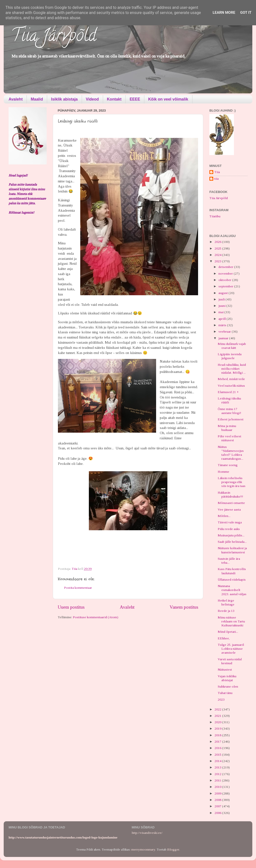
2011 (218, 780)
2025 (218, 248)
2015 (218, 755)
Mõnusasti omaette (231, 503)
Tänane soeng (228, 465)
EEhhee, (224, 638)
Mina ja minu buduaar (227, 428)
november (226, 273)
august (223, 293)
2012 (218, 774)
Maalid (37, 99)
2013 (218, 767)
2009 (218, 793)
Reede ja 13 (226, 611)
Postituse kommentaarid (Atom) (96, 617)
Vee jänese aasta (229, 509)
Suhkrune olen (228, 686)
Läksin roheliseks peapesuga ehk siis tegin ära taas (232, 482)
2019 (218, 728)
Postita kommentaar (78, 588)
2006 (218, 813)
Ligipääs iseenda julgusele (230, 356)
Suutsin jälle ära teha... (229, 561)
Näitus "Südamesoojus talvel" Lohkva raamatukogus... (231, 453)
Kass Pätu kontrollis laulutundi (232, 571)
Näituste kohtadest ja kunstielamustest (232, 550)
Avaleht (16, 99)
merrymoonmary (143, 849)
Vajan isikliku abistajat (227, 678)
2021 (218, 716)
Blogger (173, 849)
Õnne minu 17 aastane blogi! (229, 411)
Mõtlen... (224, 516)
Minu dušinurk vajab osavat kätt (232, 346)
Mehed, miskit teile (231, 379)
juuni (222, 306)
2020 (218, 722)
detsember (226, 267)
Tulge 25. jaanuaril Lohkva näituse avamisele (231, 649)
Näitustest (225, 669)
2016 (218, 748)
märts (223, 325)
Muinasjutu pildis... (231, 535)
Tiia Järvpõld (54, 37)
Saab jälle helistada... (232, 542)
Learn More (224, 13)
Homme (223, 472)
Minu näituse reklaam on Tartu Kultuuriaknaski (231, 621)
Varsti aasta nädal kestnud (230, 661)
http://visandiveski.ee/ (147, 833)
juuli (222, 299)
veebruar (225, 331)
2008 (218, 800)
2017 (218, 742)
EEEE (135, 99)
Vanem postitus (184, 607)
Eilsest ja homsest (231, 419)
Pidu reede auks (229, 529)
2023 (218, 261)
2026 (218, 242)
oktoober (225, 280)
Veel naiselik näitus (231, 386)
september (226, 286)
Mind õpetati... (228, 632)
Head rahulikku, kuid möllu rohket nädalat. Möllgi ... (232, 369)
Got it (246, 13)
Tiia (217, 172)
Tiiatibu (215, 216)
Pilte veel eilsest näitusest (229, 438)
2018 (218, 735)
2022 (218, 709)
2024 (218, 255)
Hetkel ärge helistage (226, 602)
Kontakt (114, 99)
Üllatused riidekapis (232, 580)
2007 (218, 806)
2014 (218, 761)
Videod (92, 99)
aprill (222, 319)
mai (221, 312)
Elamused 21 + (228, 392)
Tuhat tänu (225, 693)
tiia (216, 179)
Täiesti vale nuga (230, 522)
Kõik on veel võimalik (168, 99)
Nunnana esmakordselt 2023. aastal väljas (232, 590)
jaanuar (224, 338)
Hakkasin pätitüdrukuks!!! (230, 494)
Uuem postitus (71, 607)
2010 (218, 787)
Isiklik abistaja (64, 99)
